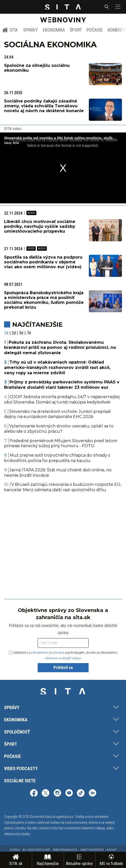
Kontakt (112, 850)
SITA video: (13, 129)
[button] (117, 7)
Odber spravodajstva (65, 850)
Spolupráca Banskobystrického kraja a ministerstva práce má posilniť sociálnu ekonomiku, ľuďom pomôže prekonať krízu (44, 300)
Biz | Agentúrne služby (36, 850)
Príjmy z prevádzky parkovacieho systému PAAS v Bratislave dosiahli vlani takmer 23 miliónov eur (62, 385)
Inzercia (15, 850)
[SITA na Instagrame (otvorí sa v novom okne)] (57, 794)
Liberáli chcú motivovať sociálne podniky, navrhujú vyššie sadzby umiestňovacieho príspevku (40, 226)
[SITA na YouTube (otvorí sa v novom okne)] (69, 794)
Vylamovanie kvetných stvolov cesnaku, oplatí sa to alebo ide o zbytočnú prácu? (59, 429)
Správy (31, 30)
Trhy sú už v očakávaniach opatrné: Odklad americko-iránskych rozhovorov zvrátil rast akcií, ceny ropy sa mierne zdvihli (57, 368)
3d (21, 333)
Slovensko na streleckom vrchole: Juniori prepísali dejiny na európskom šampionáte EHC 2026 (57, 414)
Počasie (95, 30)
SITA (10, 30)
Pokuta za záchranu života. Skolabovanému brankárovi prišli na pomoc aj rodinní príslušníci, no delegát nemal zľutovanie (60, 348)
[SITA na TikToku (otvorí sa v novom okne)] (81, 794)
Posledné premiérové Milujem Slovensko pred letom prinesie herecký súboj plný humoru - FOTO (61, 443)
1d (6, 333)
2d (14, 333)
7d (29, 333)
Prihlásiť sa (63, 668)
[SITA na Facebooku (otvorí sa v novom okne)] (34, 794)
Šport (76, 30)
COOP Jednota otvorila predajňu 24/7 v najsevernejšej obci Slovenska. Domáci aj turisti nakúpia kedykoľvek (62, 399)
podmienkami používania (47, 653)
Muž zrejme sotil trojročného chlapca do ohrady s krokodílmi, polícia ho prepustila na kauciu (57, 458)
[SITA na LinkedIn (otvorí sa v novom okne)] (92, 794)
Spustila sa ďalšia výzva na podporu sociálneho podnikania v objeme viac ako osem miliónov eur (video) (43, 262)
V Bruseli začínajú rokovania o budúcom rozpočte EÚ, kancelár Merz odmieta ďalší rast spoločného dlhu (63, 487)
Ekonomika (54, 30)
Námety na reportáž (92, 850)
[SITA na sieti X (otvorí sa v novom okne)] (46, 794)
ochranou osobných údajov (63, 658)
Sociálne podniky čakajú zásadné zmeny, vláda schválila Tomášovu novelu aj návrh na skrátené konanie (44, 106)
